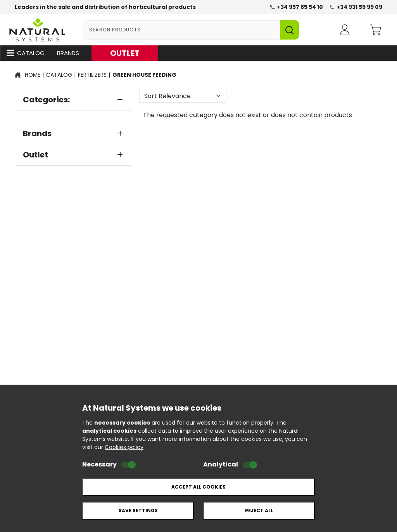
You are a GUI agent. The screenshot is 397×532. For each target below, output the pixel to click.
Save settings (138, 510)
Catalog (26, 53)
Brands (68, 53)
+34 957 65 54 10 (296, 7)
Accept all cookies (198, 487)
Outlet (73, 155)
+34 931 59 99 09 (356, 7)
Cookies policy (124, 447)
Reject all (259, 510)
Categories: (73, 100)
